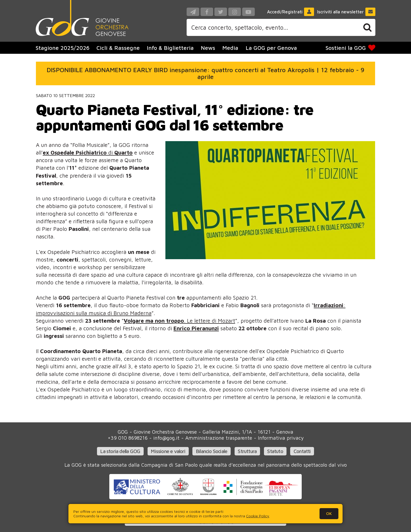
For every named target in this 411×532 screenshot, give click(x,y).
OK (329, 513)
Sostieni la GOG (351, 48)
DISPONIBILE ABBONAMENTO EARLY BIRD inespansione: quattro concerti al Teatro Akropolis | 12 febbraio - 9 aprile (206, 73)
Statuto (275, 451)
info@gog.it (166, 438)
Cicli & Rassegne (118, 48)
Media (230, 48)
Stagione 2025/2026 (63, 48)
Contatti (302, 451)
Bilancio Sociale (212, 451)
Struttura (247, 451)
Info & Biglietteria (170, 48)
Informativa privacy (281, 438)
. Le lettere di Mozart (179, 321)
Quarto (123, 152)
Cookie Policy (258, 516)
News (208, 48)
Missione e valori (168, 451)
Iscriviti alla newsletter (346, 12)
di (79, 152)
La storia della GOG (120, 451)
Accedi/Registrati (291, 12)
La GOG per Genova (271, 48)
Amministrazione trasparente (219, 438)
